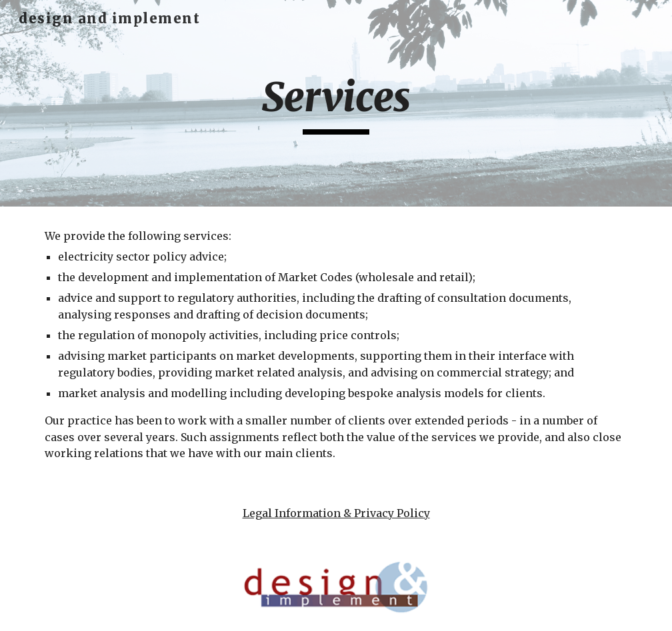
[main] (336, 103)
